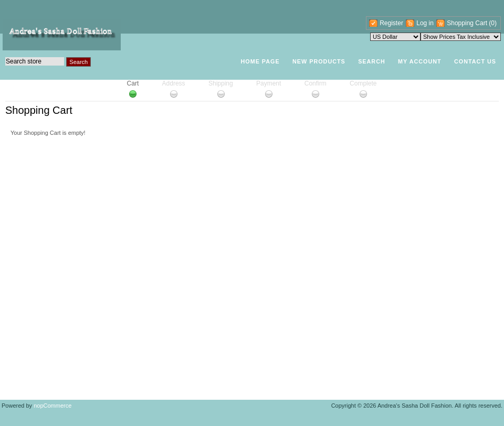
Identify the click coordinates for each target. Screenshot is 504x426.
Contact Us (475, 61)
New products (319, 61)
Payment (269, 83)
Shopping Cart (468, 23)
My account (420, 61)
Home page (260, 61)
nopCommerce (52, 406)
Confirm (316, 83)
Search (372, 61)
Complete (363, 83)
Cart (133, 83)
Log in (425, 23)
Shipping (221, 83)
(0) (493, 23)
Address (174, 83)
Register (391, 23)
